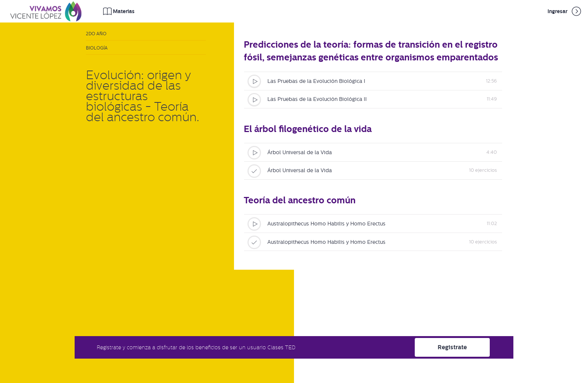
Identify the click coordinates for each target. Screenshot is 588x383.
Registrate (452, 347)
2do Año (96, 34)
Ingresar (565, 11)
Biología (97, 48)
